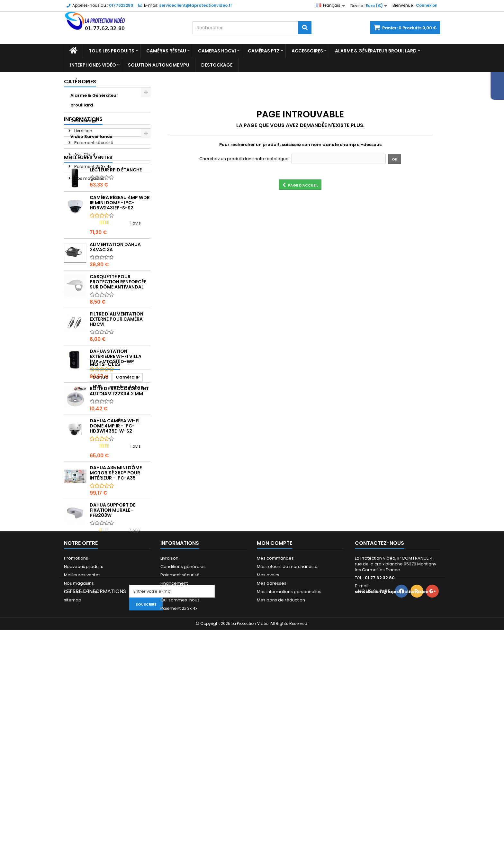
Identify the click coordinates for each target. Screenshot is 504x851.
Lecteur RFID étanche (116, 244)
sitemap (73, 782)
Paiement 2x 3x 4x (92, 203)
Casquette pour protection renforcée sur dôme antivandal (118, 356)
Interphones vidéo (93, 65)
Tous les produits (112, 51)
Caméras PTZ (264, 51)
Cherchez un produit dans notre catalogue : (245, 159)
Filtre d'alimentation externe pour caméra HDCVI (117, 393)
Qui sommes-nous (180, 782)
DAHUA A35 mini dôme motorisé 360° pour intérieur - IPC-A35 (116, 547)
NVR (126, 657)
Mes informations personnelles (289, 774)
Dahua (75, 657)
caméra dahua (84, 666)
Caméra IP (102, 657)
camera (112, 676)
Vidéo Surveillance (91, 137)
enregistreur (81, 676)
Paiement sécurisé (93, 179)
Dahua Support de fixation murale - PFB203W (113, 584)
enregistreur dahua (89, 695)
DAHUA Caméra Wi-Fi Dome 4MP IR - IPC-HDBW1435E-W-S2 (115, 500)
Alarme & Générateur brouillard (376, 51)
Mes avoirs (268, 757)
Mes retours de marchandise (287, 749)
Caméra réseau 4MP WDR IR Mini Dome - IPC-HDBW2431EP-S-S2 (120, 277)
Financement (174, 766)
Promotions (76, 741)
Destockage (217, 65)
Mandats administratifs (184, 774)
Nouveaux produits (84, 749)
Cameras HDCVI (217, 51)
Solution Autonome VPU (159, 65)
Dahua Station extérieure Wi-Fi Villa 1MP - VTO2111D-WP (116, 430)
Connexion (427, 5)
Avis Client (84, 191)
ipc (131, 676)
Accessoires (307, 51)
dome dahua (82, 686)
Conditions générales (183, 749)
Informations (83, 156)
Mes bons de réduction (281, 782)
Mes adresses (272, 766)
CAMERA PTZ (123, 666)
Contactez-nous (81, 774)
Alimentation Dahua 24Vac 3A (115, 321)
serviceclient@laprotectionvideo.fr (394, 774)
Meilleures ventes (88, 231)
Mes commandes (275, 741)
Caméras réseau (166, 51)
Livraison (83, 167)
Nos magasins (89, 215)
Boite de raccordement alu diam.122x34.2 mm (119, 465)
